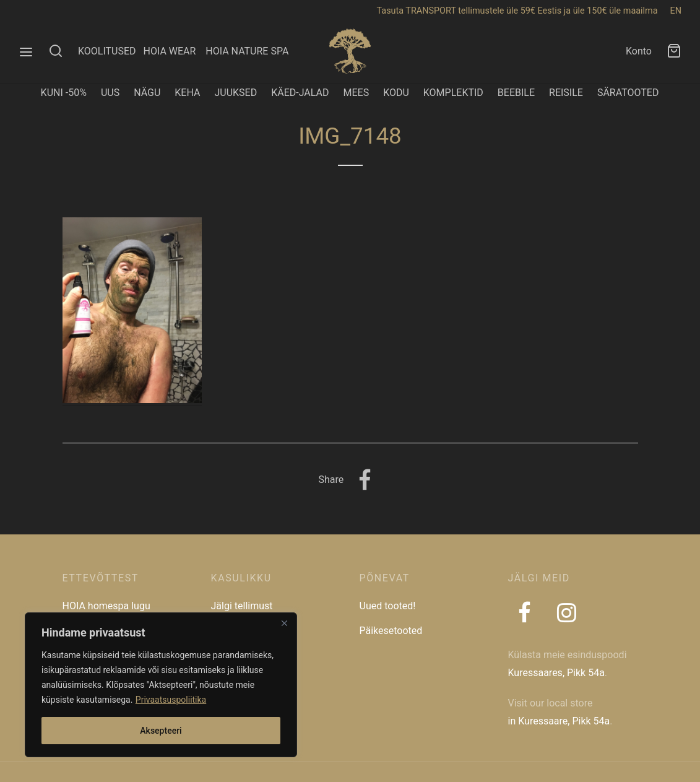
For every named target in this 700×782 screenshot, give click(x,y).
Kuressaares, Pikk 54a (556, 673)
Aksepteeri (161, 731)
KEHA (187, 93)
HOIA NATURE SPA (247, 51)
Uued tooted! (388, 606)
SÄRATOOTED (628, 93)
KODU (396, 93)
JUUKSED (235, 93)
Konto (639, 51)
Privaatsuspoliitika (171, 700)
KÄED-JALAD (300, 93)
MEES (356, 93)
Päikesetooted (391, 631)
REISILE (566, 93)
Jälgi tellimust (242, 606)
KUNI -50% (64, 93)
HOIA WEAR (174, 51)
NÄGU (147, 93)
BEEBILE (516, 93)
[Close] (284, 623)
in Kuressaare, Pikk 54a (559, 721)
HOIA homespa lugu (106, 606)
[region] (161, 685)
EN (676, 11)
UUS (110, 93)
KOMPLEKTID (453, 93)
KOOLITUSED (107, 51)
